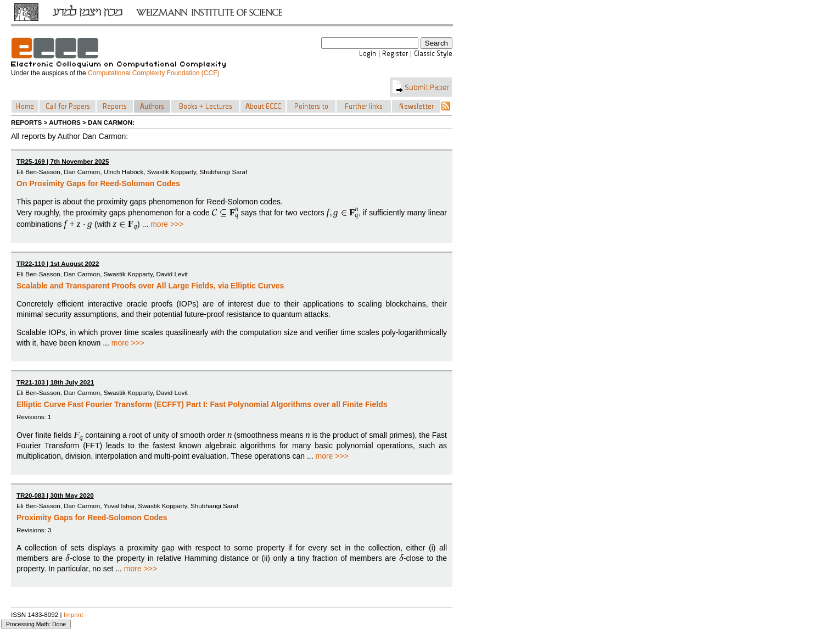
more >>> (167, 224)
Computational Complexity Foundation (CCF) (153, 73)
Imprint (74, 614)
